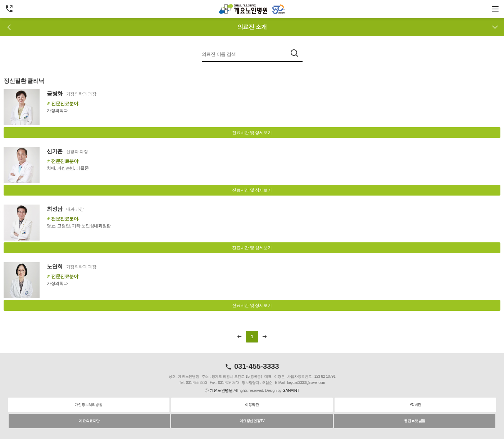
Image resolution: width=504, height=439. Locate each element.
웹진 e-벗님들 (415, 421)
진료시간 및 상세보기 (252, 133)
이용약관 (252, 405)
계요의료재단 (89, 421)
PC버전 (416, 405)
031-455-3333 (252, 366)
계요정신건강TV (252, 421)
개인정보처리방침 (89, 405)
